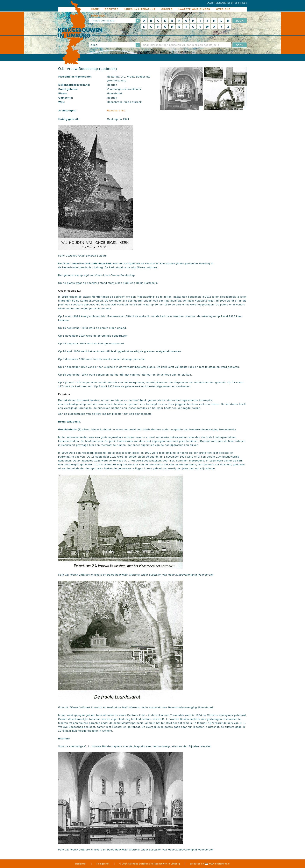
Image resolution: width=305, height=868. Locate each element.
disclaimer (81, 864)
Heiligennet (103, 864)
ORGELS (167, 9)
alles (94, 45)
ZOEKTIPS (112, 9)
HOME (95, 9)
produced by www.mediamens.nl (210, 864)
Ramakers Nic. (117, 111)
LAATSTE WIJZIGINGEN (195, 9)
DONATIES (98, 16)
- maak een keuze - (104, 21)
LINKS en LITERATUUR (140, 9)
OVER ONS (223, 9)
